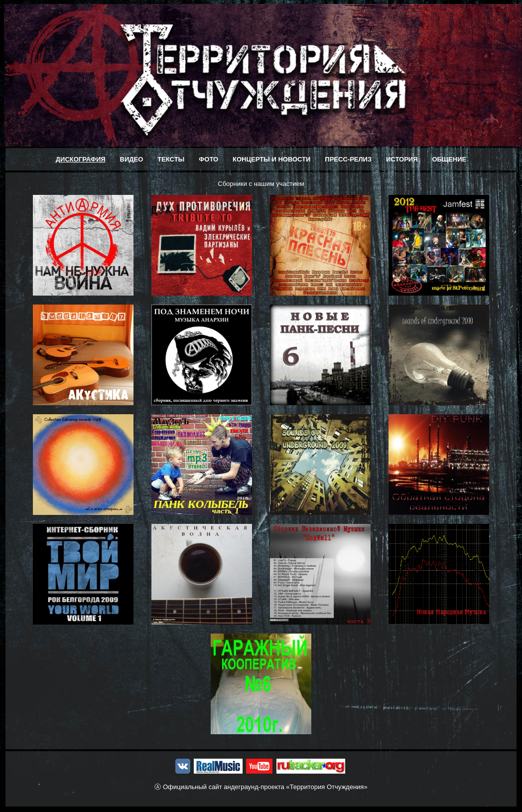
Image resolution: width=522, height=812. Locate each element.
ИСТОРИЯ (402, 159)
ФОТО (208, 159)
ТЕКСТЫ (171, 159)
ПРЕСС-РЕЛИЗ (348, 159)
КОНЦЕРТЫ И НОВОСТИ (271, 159)
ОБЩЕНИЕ (449, 159)
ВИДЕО (132, 159)
